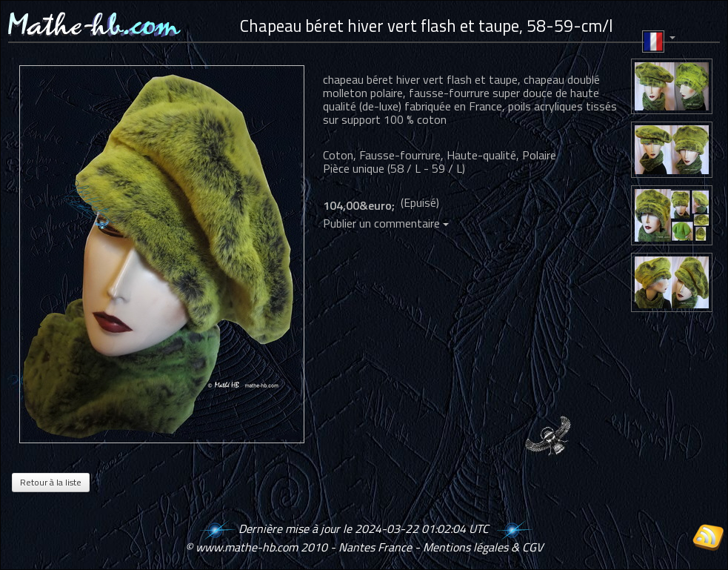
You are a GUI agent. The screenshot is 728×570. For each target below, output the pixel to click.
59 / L (447, 168)
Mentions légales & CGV (483, 547)
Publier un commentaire (386, 223)
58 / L (405, 168)
